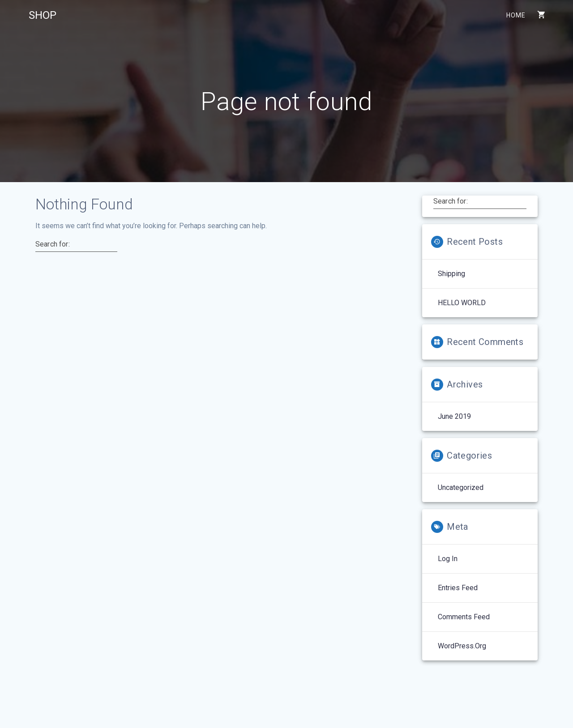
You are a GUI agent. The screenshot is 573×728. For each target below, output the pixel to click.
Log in (448, 559)
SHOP (43, 15)
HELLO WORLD (462, 303)
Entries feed (458, 588)
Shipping (451, 274)
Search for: (53, 244)
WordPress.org (462, 646)
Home (515, 15)
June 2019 (454, 416)
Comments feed (464, 617)
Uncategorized (461, 487)
